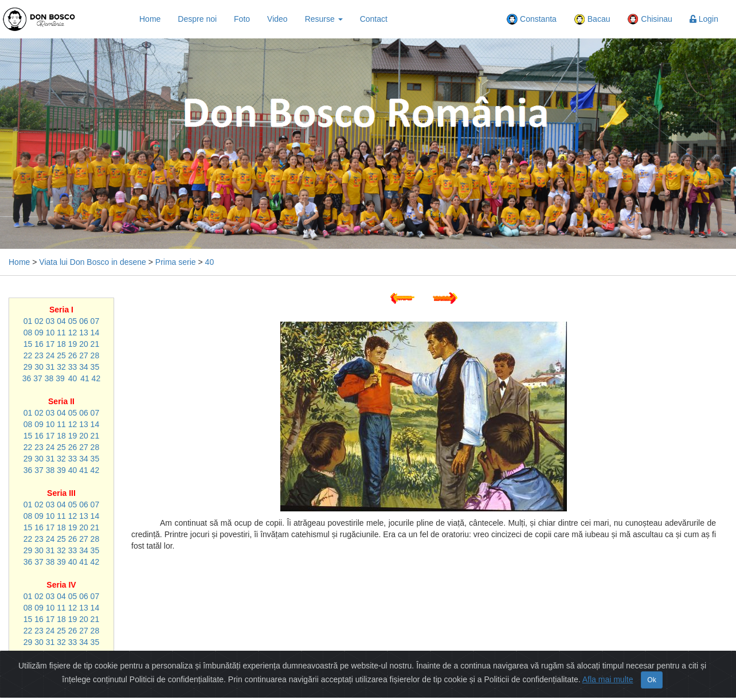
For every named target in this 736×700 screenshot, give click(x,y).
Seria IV (61, 585)
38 (49, 378)
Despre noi (197, 19)
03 (50, 321)
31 (50, 367)
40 (210, 262)
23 (39, 355)
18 (61, 344)
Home (150, 19)
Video (277, 19)
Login (704, 19)
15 (28, 344)
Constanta (531, 19)
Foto (242, 19)
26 (73, 355)
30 (39, 367)
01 (28, 321)
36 (27, 378)
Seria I (61, 310)
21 (95, 344)
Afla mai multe (608, 670)
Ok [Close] (651, 671)
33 (73, 367)
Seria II (61, 401)
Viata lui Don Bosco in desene (93, 262)
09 (39, 333)
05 (73, 321)
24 (50, 355)
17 (50, 344)
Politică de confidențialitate (431, 691)
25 (61, 355)
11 (61, 333)
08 (28, 333)
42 (96, 378)
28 (95, 355)
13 (84, 333)
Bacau (592, 19)
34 (84, 367)
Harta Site (355, 691)
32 (61, 367)
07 (95, 321)
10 (50, 333)
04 (61, 321)
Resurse (324, 19)
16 (39, 344)
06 (84, 321)
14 (95, 333)
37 (38, 378)
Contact (374, 19)
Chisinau (649, 19)
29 (28, 367)
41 (85, 378)
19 (73, 344)
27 (84, 355)
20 (84, 344)
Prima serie (176, 262)
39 (60, 378)
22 (28, 355)
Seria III (61, 493)
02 (39, 321)
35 (95, 367)
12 (73, 333)
